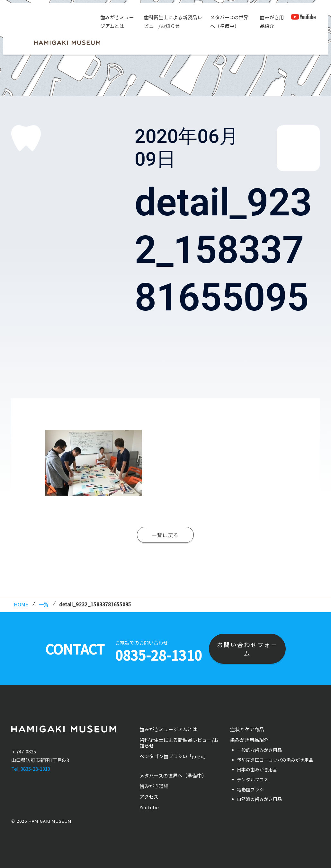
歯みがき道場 (154, 786)
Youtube (149, 807)
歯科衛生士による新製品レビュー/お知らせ (172, 22)
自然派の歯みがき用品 (259, 799)
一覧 (44, 604)
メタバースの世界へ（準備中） (228, 22)
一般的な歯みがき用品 (259, 750)
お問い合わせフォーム (247, 649)
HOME (21, 604)
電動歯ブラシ (250, 789)
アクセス (149, 797)
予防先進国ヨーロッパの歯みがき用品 (275, 760)
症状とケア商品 (247, 729)
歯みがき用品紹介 (271, 22)
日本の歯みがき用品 (257, 769)
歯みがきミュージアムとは (116, 22)
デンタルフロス (253, 779)
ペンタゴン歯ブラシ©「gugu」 (174, 756)
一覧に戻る (165, 535)
